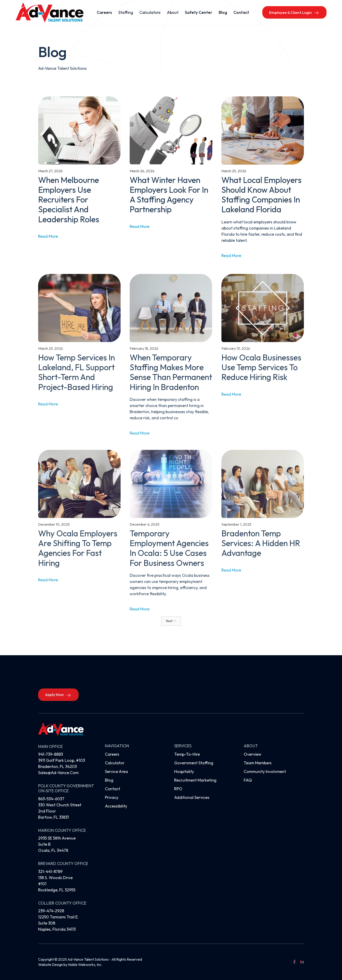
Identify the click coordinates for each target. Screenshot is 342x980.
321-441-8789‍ (50, 871)
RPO (178, 789)
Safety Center (199, 12)
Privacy (112, 797)
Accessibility (116, 806)
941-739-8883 (51, 754)
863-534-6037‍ (51, 799)
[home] (50, 12)
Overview (253, 754)
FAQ (248, 780)
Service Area (116, 771)
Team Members (258, 763)
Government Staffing (194, 763)
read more (48, 236)
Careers (104, 12)
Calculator (115, 763)
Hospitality (184, 771)
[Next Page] (171, 621)
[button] (126, 12)
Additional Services (192, 797)
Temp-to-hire (187, 754)
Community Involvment (265, 771)
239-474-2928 (51, 911)
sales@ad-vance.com (58, 773)
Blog (223, 12)
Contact (241, 12)
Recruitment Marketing (195, 780)
